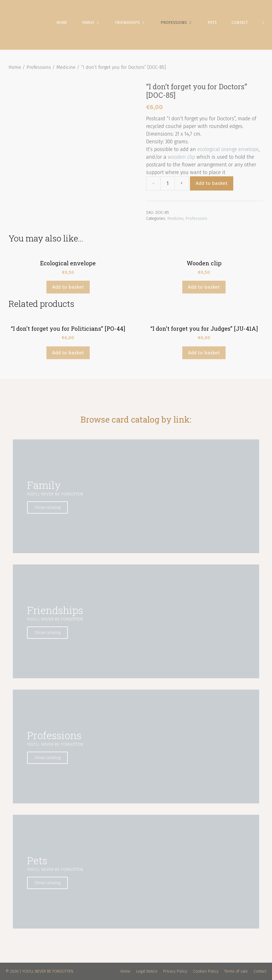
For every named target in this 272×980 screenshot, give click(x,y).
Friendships (134, 23)
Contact (240, 23)
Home (62, 23)
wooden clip (181, 157)
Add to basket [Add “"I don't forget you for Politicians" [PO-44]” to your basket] (68, 353)
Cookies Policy (206, 971)
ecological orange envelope (228, 149)
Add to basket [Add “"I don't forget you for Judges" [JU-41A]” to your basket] (204, 353)
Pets (212, 23)
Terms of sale (236, 971)
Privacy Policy (175, 971)
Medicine (66, 67)
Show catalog (47, 507)
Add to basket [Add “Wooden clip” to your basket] (204, 287)
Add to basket (212, 183)
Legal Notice (147, 971)
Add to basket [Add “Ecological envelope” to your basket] (68, 287)
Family (95, 23)
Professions (180, 23)
